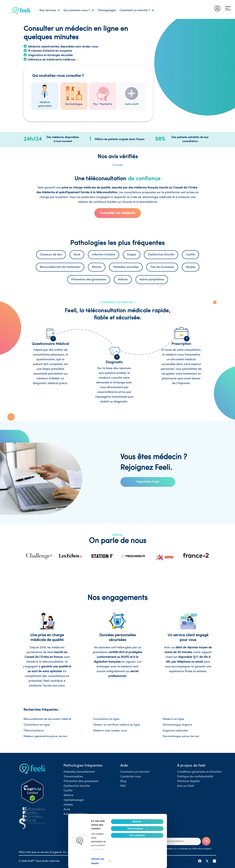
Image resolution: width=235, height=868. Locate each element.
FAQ (123, 786)
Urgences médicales (175, 731)
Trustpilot (117, 165)
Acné (67, 810)
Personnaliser (137, 828)
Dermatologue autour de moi (181, 736)
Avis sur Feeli (186, 786)
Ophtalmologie (74, 800)
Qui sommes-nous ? (79, 10)
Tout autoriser (137, 835)
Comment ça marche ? (137, 10)
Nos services (50, 10)
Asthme (68, 795)
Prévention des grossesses (81, 781)
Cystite (68, 791)
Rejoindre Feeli (148, 482)
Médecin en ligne (173, 719)
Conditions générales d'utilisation (199, 772)
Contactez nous (131, 777)
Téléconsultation (34, 731)
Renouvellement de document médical (47, 719)
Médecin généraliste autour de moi (45, 736)
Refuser (137, 822)
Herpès (68, 805)
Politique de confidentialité (195, 777)
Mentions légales (189, 781)
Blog (123, 781)
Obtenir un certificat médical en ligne (116, 725)
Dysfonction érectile (77, 786)
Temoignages (107, 10)
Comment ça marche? (135, 772)
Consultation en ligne (106, 719)
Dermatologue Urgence (177, 725)
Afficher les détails (98, 861)
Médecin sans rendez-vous (110, 731)
